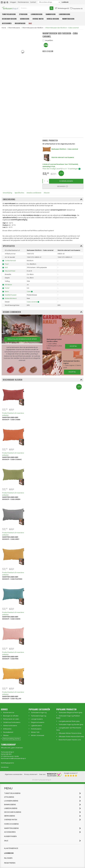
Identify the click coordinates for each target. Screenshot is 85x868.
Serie (7, 292)
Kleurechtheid (10, 271)
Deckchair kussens (9, 19)
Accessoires (7, 23)
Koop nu (73, 346)
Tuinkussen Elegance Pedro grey (70, 713)
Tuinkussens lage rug (39, 716)
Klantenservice (23, 2)
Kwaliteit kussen (11, 295)
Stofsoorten (7, 729)
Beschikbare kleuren (42, 380)
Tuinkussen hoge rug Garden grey (71, 724)
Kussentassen (20, 23)
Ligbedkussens (64, 14)
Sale (30, 23)
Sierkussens (25, 19)
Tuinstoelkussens (9, 14)
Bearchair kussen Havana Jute (70, 740)
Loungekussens (37, 14)
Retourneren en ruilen (11, 719)
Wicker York (35, 732)
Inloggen (13, 2)
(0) (62, 8)
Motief (7, 288)
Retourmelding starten (12, 739)
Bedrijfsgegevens (7, 763)
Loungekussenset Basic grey (69, 721)
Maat (7, 264)
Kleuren (47, 193)
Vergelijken (49, 40)
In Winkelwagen (66, 181)
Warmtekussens (68, 19)
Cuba (29, 292)
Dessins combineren (34, 193)
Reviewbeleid (8, 732)
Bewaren (63, 186)
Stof (6, 268)
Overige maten (38, 19)
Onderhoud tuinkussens (12, 722)
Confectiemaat (10, 261)
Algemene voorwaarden (14, 774)
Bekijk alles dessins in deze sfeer (22, 339)
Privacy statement (31, 774)
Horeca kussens (53, 19)
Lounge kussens (37, 719)
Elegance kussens (38, 722)
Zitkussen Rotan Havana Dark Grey (71, 737)
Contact (33, 2)
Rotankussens (36, 729)
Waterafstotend (11, 298)
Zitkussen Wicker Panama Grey (70, 733)
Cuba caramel (32, 302)
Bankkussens (51, 14)
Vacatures (5, 767)
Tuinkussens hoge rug (39, 713)
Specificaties (19, 193)
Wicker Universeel (38, 735)
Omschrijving (7, 193)
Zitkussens (23, 14)
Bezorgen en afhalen (11, 716)
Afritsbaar (8, 285)
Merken (6, 735)
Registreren (10, 863)
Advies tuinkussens (10, 726)
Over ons (42, 774)
